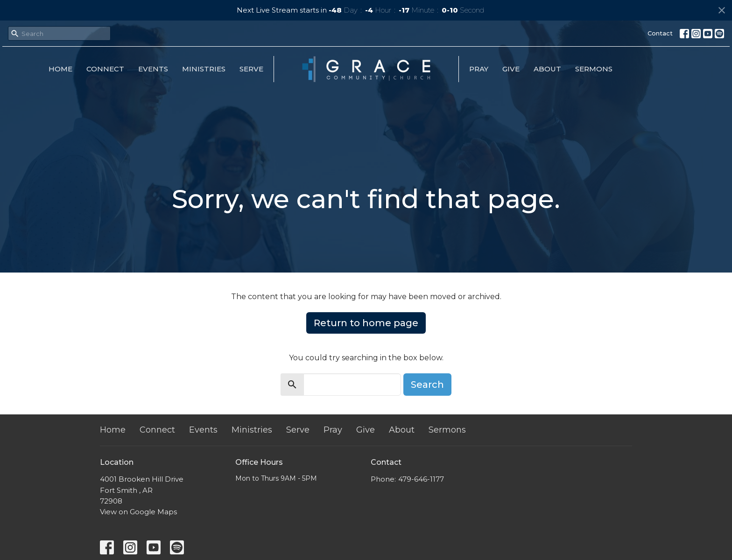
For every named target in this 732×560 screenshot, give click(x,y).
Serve (251, 69)
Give (511, 69)
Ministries (204, 69)
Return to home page (366, 323)
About (547, 69)
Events (153, 69)
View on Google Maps (138, 512)
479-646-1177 (421, 479)
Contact (660, 33)
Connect (105, 69)
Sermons (594, 69)
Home (60, 69)
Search (427, 385)
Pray (479, 69)
